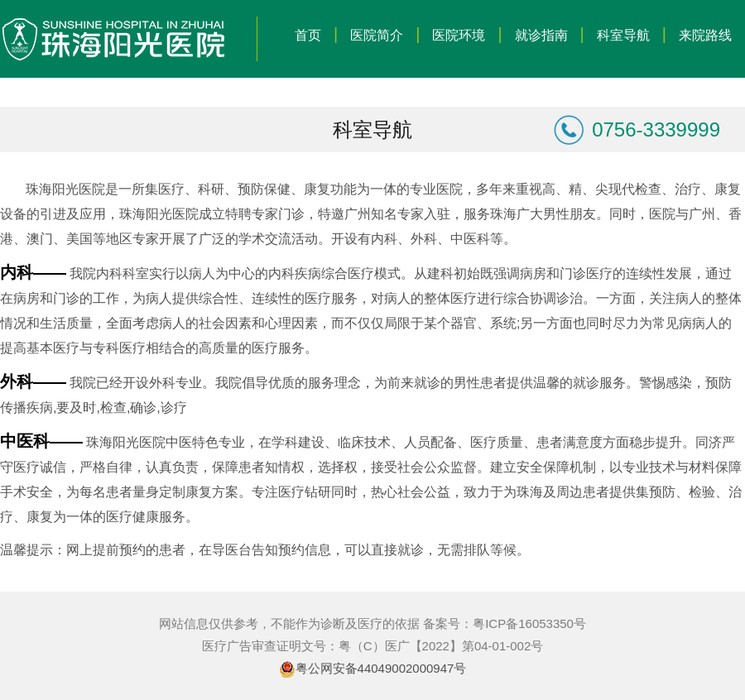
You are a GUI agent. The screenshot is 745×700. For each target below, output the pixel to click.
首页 (308, 35)
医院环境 (459, 35)
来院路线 (705, 35)
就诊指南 (541, 35)
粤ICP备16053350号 (529, 623)
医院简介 (377, 35)
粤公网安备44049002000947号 (381, 668)
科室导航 (623, 35)
